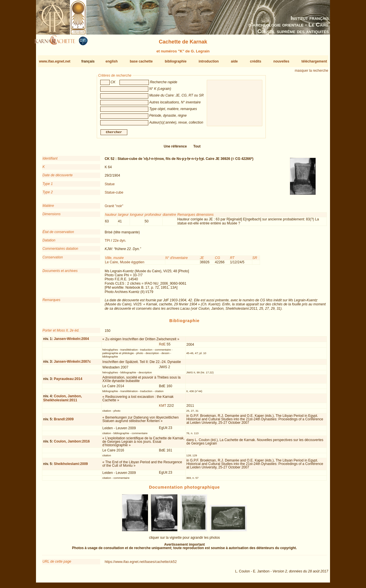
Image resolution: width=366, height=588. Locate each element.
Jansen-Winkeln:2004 (71, 341)
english (112, 61)
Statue (110, 186)
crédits (256, 61)
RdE (162, 347)
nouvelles (281, 61)
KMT (163, 408)
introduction (209, 61)
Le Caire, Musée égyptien (125, 264)
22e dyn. (120, 243)
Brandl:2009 (64, 421)
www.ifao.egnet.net (55, 61)
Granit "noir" (114, 208)
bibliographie (176, 61)
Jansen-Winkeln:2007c (72, 364)
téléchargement (314, 61)
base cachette (141, 61)
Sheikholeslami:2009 (71, 466)
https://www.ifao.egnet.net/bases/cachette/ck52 (141, 564)
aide (234, 61)
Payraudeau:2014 (68, 381)
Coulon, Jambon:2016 (72, 444)
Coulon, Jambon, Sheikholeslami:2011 (62, 400)
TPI (107, 243)
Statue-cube (114, 195)
